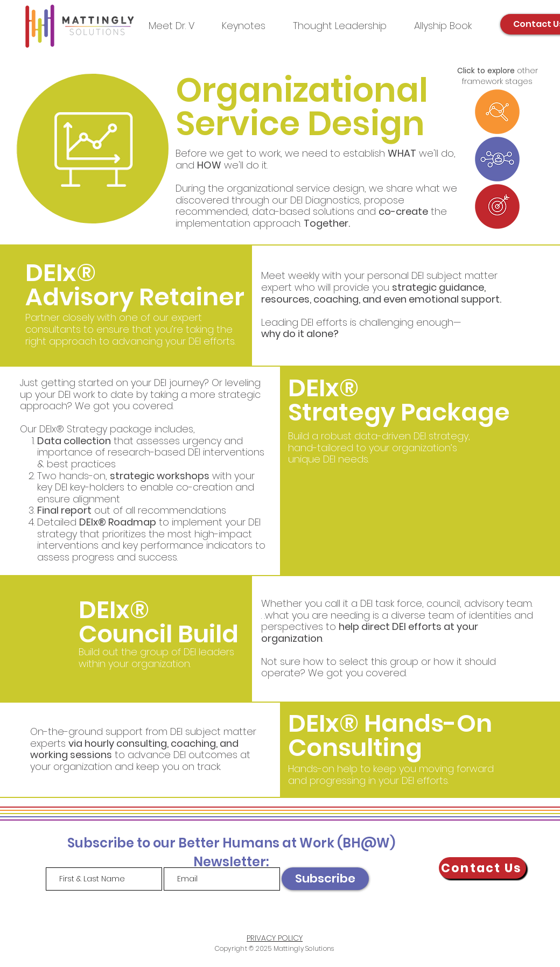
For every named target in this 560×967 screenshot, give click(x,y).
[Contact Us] (482, 868)
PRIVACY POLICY (275, 938)
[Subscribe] (325, 879)
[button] (339, 26)
